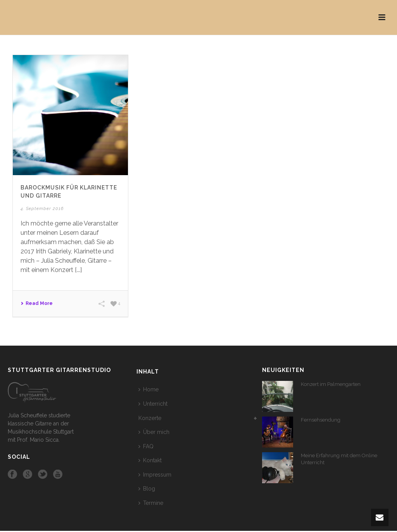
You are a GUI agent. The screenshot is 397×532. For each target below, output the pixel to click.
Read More (37, 303)
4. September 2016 (42, 209)
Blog (147, 489)
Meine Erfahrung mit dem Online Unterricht (339, 459)
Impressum (155, 475)
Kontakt (150, 460)
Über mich (154, 432)
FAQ (146, 446)
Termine (151, 503)
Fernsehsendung (321, 420)
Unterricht (153, 404)
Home (148, 389)
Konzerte (150, 418)
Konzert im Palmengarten (331, 384)
